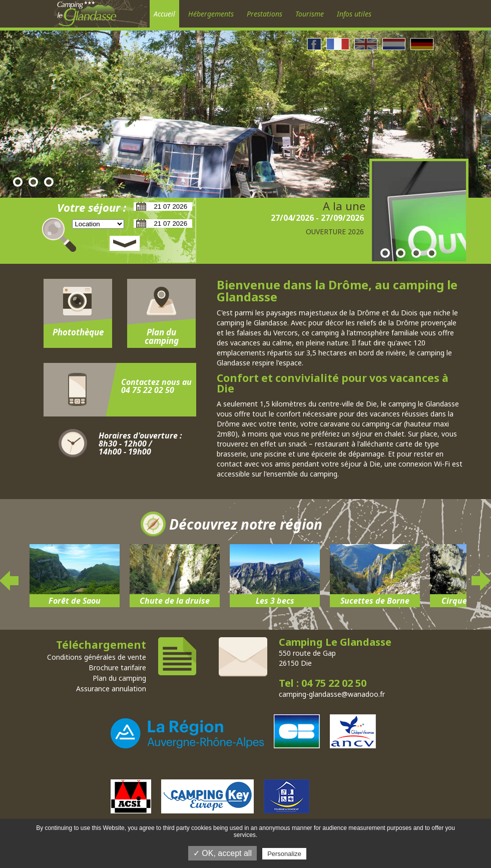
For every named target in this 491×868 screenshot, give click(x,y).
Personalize (284, 854)
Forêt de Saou (75, 601)
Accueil (164, 14)
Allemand (422, 44)
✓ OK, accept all (222, 853)
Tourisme (310, 14)
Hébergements (211, 14)
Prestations (265, 14)
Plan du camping (162, 336)
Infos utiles (354, 14)
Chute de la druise (175, 601)
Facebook (314, 44)
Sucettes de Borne (375, 601)
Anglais (366, 44)
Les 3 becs (275, 601)
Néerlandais (394, 44)
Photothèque (78, 332)
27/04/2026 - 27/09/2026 (317, 218)
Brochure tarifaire (117, 668)
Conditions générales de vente (97, 657)
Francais (338, 44)
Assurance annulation (111, 689)
